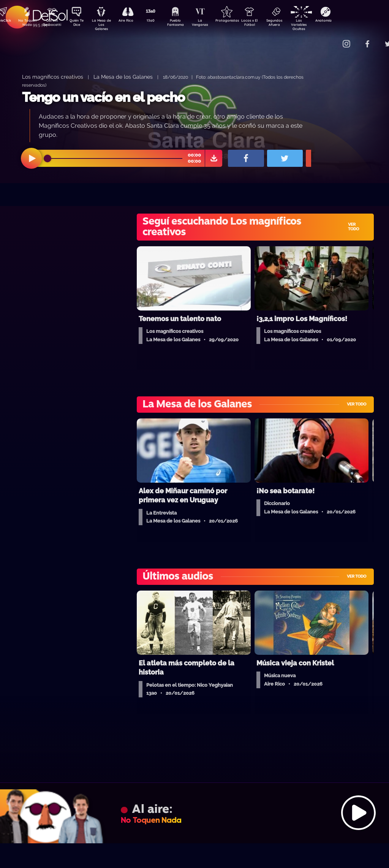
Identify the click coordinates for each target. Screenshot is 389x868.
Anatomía (346, 21)
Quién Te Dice (80, 24)
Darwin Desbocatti (53, 24)
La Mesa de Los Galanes (106, 25)
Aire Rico (133, 21)
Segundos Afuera (292, 24)
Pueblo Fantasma (186, 24)
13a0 (159, 21)
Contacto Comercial (330, 39)
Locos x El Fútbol (266, 24)
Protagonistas (239, 21)
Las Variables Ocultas (319, 25)
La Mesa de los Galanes (123, 77)
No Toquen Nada (26, 24)
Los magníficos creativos (53, 77)
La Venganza (213, 24)
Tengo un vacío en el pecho (103, 97)
